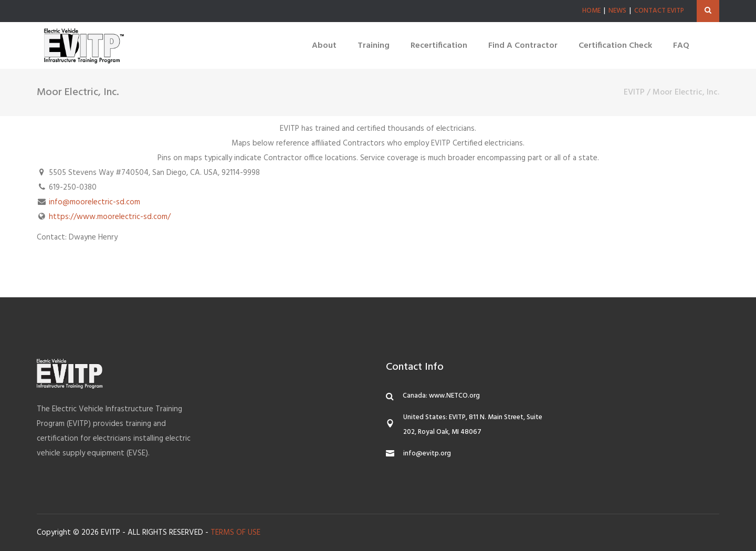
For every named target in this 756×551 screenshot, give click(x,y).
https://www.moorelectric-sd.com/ (110, 217)
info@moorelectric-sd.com (94, 202)
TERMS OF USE (235, 533)
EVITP (634, 92)
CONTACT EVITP (659, 11)
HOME (591, 11)
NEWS (617, 11)
